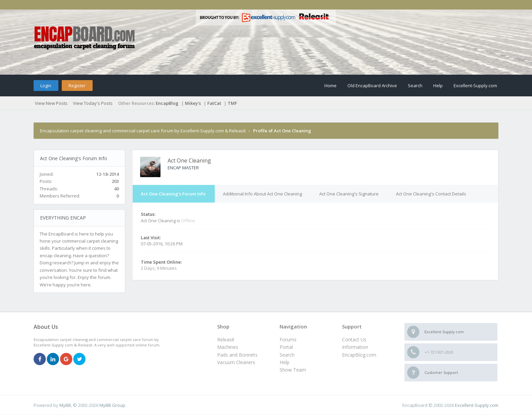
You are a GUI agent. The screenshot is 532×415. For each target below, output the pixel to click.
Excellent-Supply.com (475, 86)
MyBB (65, 405)
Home (330, 86)
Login (46, 86)
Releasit (226, 339)
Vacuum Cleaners (236, 362)
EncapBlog (167, 103)
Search (415, 86)
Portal (286, 347)
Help (438, 86)
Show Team (293, 370)
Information (355, 347)
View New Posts (51, 103)
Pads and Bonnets (237, 355)
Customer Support (441, 372)
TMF (232, 103)
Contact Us (354, 339)
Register (77, 86)
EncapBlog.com (359, 355)
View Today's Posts (93, 103)
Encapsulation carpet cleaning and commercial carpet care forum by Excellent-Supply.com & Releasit (143, 131)
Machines (228, 347)
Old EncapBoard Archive (372, 86)
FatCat (214, 103)
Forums (288, 339)
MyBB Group (112, 405)
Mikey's (193, 103)
